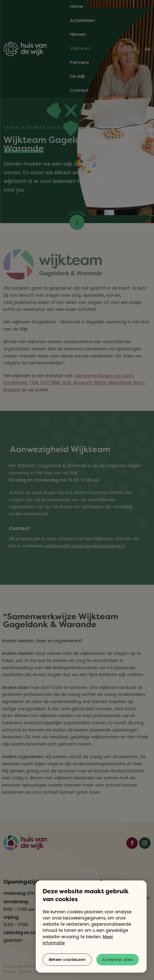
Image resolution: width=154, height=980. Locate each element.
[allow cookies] (118, 960)
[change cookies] (67, 960)
